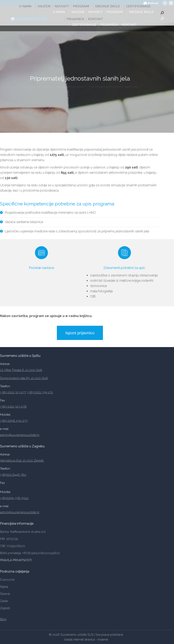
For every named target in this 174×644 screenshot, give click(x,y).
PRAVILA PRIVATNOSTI (16, 560)
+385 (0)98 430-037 (14, 421)
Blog (3, 619)
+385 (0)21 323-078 (13, 407)
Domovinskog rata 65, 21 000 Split (24, 378)
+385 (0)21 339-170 (40, 392)
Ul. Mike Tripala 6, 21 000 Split (21, 370)
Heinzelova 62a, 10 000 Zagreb (22, 461)
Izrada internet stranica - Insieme (86, 640)
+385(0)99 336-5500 (14, 498)
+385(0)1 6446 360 (13, 475)
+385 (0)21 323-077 (13, 392)
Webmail (151, 3)
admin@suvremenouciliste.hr (20, 435)
